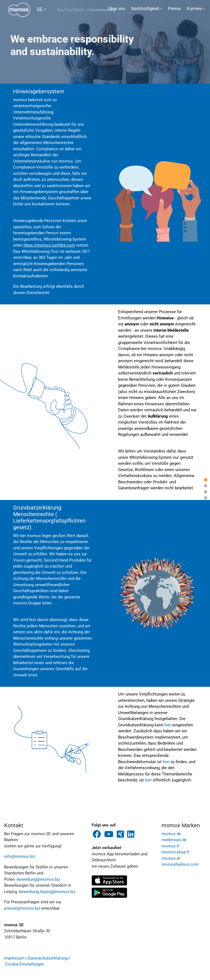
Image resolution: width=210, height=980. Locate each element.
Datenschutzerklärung (48, 958)
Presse (174, 9)
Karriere (194, 9)
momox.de (171, 834)
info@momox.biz (20, 856)
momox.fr (170, 846)
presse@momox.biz (22, 908)
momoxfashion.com (180, 864)
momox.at (171, 858)
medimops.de (174, 840)
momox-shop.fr (176, 852)
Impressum (14, 958)
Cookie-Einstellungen (25, 964)
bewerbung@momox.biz (38, 879)
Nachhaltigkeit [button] (145, 9)
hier (168, 725)
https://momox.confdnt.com (49, 245)
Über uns (117, 9)
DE (40, 9)
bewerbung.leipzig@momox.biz (47, 892)
